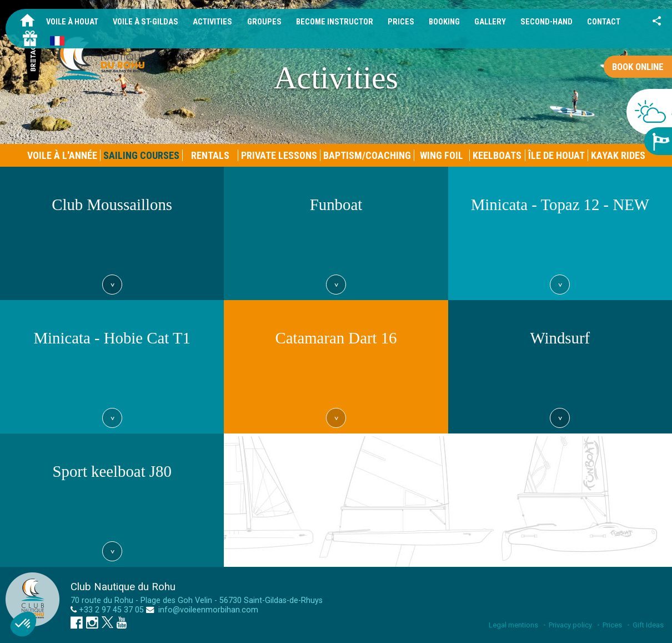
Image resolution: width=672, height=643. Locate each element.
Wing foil (442, 155)
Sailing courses (141, 155)
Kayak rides (618, 155)
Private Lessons (279, 155)
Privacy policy (570, 625)
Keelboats (497, 155)
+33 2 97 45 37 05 (111, 610)
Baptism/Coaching (367, 155)
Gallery (490, 22)
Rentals (210, 155)
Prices (401, 22)
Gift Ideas (648, 625)
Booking (444, 22)
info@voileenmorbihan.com (207, 610)
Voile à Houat (72, 22)
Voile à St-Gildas (146, 22)
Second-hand (546, 22)
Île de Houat (556, 155)
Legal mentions (513, 625)
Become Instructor (335, 22)
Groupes (264, 22)
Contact (604, 22)
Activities (212, 22)
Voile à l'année (62, 155)
